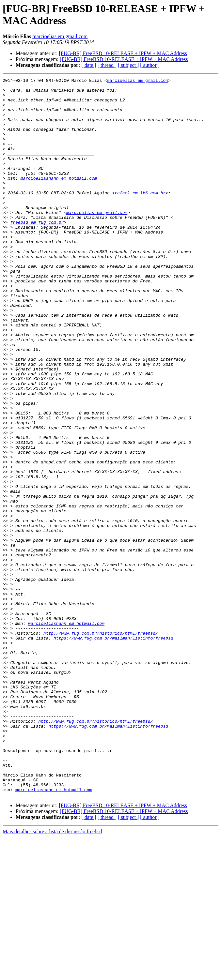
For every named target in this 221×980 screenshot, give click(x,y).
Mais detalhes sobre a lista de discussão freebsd (52, 974)
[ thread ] (107, 65)
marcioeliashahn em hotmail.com (59, 199)
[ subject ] (128, 65)
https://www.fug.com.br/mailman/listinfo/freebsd (113, 750)
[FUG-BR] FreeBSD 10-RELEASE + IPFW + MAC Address (123, 53)
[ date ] (89, 65)
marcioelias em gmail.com (60, 36)
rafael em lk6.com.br (140, 216)
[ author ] (150, 65)
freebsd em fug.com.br (37, 251)
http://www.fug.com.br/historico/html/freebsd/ (101, 745)
